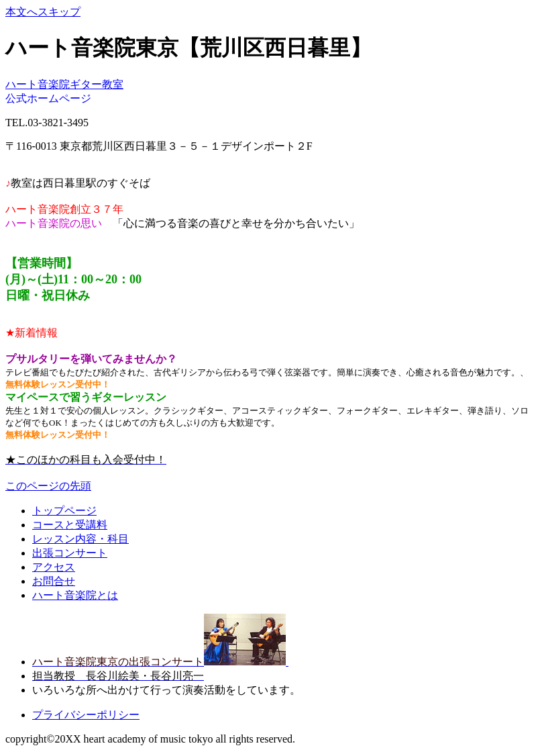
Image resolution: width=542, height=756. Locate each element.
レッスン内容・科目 (80, 539)
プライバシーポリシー (86, 715)
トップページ (64, 511)
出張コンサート (70, 553)
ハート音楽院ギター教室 (64, 84)
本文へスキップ (43, 12)
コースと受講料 (70, 525)
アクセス (54, 567)
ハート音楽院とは (75, 595)
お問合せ (54, 581)
